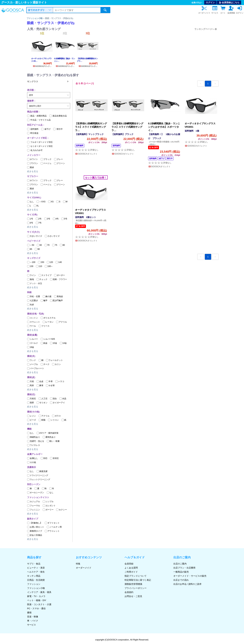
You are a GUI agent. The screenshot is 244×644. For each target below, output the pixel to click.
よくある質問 (131, 568)
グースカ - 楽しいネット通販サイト (24, 2)
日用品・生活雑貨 (36, 580)
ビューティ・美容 (36, 568)
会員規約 (129, 592)
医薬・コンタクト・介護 (39, 604)
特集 (78, 564)
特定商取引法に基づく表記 (138, 580)
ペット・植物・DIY (37, 600)
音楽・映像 (33, 617)
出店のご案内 (180, 564)
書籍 (29, 613)
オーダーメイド (84, 568)
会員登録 (129, 564)
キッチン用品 (34, 576)
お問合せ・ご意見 (133, 596)
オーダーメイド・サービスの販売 (190, 576)
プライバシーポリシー (136, 588)
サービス (32, 625)
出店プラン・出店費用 (184, 568)
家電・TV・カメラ (36, 596)
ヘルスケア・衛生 (36, 572)
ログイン (210, 2)
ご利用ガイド (131, 572)
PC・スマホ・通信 (36, 608)
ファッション (34, 584)
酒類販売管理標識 (133, 584)
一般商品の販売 (181, 572)
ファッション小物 (35, 18)
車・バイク (33, 621)
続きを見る (33, 171)
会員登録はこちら (229, 2)
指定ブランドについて (136, 576)
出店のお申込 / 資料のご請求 (187, 584)
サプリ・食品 (34, 564)
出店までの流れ (181, 580)
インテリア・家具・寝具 (39, 592)
